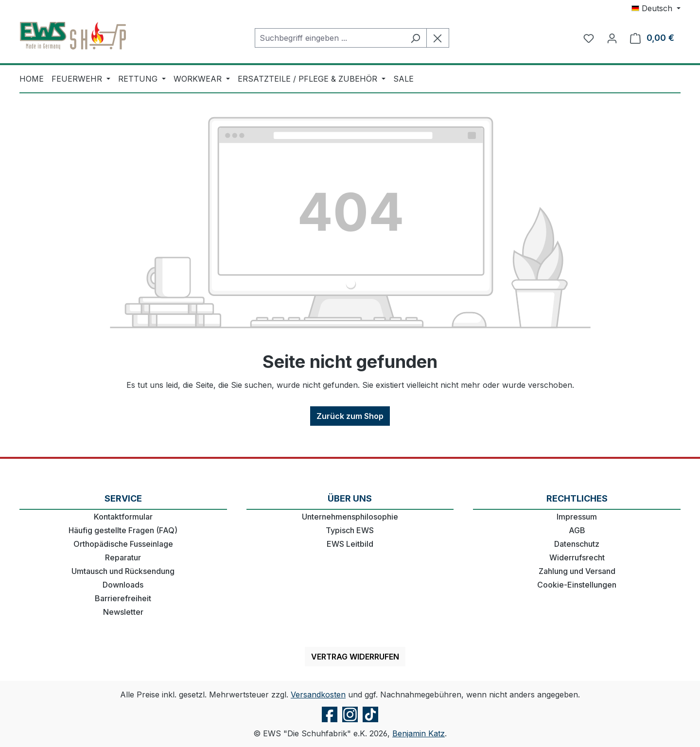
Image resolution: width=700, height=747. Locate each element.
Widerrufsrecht (577, 557)
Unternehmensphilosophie (350, 517)
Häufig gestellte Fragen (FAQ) (123, 530)
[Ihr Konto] (612, 38)
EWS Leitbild (350, 544)
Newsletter (123, 612)
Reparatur (123, 557)
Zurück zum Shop (350, 416)
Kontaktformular (123, 517)
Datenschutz (577, 544)
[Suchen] (415, 38)
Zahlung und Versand (577, 571)
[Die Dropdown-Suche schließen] (438, 38)
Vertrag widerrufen (355, 657)
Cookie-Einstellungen (577, 585)
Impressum (577, 517)
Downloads (123, 585)
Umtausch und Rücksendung (123, 571)
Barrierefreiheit (123, 598)
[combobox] (330, 38)
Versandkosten (318, 695)
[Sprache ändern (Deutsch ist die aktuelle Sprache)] (656, 8)
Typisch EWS (350, 530)
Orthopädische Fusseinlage (123, 544)
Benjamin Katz (419, 733)
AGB (577, 530)
